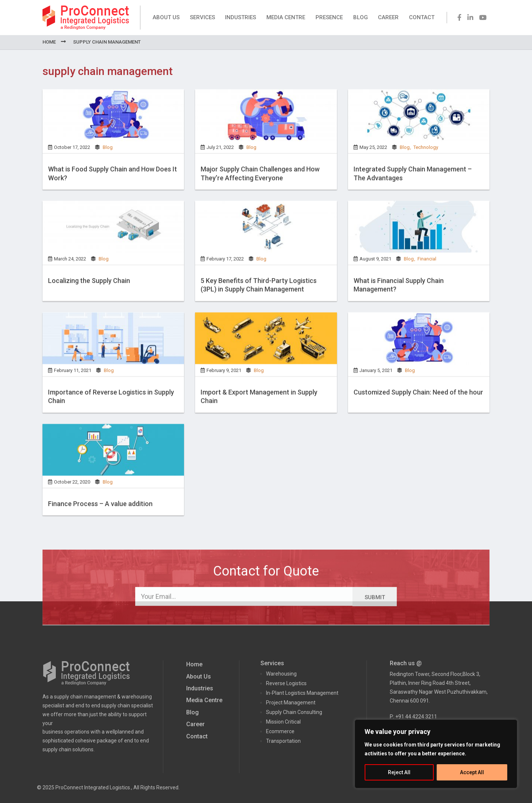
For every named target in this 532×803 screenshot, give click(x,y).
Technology (426, 162)
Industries (241, 17)
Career (388, 17)
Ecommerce (280, 731)
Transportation (283, 741)
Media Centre (286, 17)
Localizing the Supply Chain (89, 295)
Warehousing (281, 674)
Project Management (291, 703)
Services (202, 17)
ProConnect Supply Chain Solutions (86, 18)
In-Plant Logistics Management (302, 693)
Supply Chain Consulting (294, 712)
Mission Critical (283, 722)
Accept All (472, 772)
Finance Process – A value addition (100, 518)
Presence (329, 17)
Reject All (399, 772)
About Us (166, 17)
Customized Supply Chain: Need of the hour (418, 406)
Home (49, 42)
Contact (422, 17)
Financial (427, 273)
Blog (361, 17)
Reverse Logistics (286, 683)
